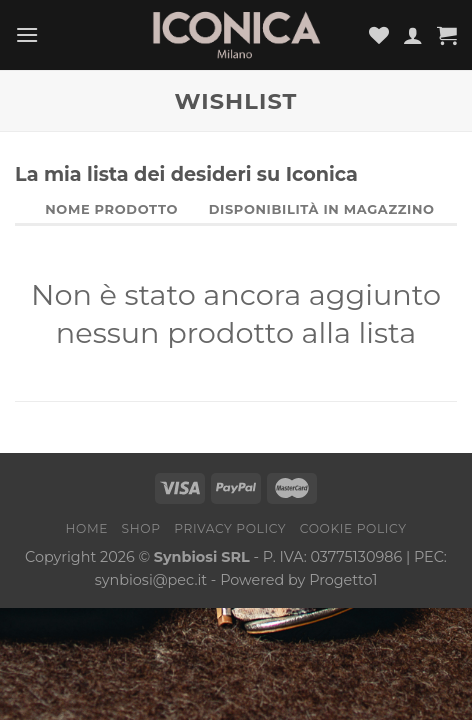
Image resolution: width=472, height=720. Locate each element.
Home (86, 528)
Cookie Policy (353, 528)
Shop (141, 528)
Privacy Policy (230, 528)
